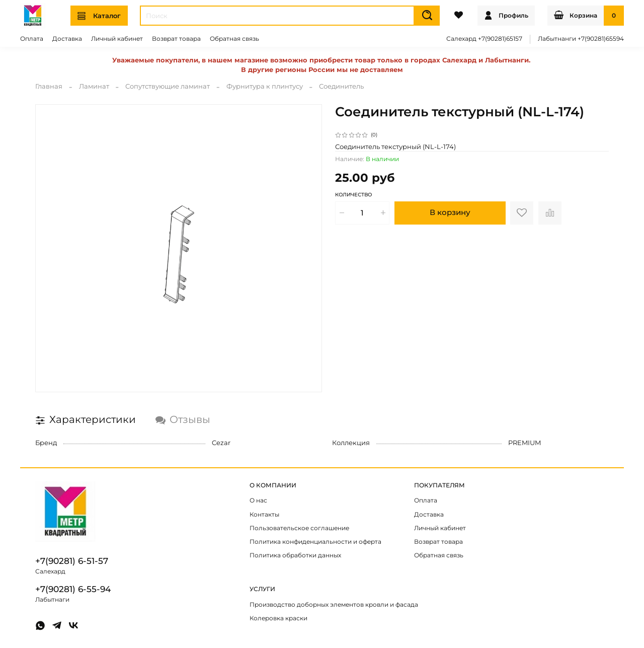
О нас (258, 500)
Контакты (264, 515)
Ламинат (94, 86)
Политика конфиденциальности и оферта (315, 542)
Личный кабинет (117, 39)
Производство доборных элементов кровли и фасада (334, 605)
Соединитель (341, 86)
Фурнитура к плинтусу (265, 86)
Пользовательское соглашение (299, 528)
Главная (49, 86)
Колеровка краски (278, 618)
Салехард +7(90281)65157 (484, 39)
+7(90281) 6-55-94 (73, 589)
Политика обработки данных (295, 555)
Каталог (99, 16)
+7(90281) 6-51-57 (72, 561)
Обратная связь (234, 39)
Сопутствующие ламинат (168, 86)
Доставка (67, 39)
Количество (353, 195)
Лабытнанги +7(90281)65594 (581, 39)
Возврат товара (176, 39)
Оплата (32, 39)
